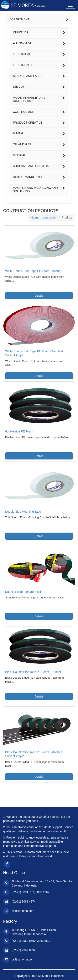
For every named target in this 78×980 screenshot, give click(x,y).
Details (39, 296)
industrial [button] (39, 32)
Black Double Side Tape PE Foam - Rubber (33, 672)
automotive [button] (39, 43)
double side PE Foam (19, 431)
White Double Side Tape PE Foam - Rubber (33, 271)
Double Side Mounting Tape (23, 512)
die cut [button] (39, 87)
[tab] (39, 19)
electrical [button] (39, 54)
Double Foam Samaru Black (23, 592)
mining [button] (39, 133)
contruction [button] (39, 112)
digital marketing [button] (39, 177)
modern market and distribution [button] (39, 99)
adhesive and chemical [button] (39, 166)
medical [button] (39, 155)
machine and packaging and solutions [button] (39, 189)
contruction (50, 217)
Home (35, 217)
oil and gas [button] (39, 144)
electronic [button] (39, 65)
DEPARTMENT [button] (39, 19)
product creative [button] (39, 123)
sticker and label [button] (39, 76)
